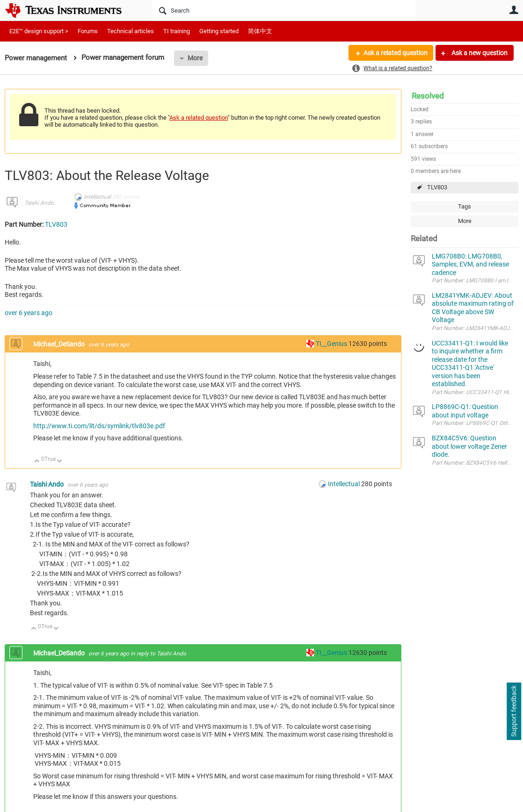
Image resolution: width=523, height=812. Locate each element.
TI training (177, 31)
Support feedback (514, 711)
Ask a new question (479, 53)
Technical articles (131, 31)
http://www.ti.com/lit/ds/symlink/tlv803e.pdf (99, 426)
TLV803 (437, 187)
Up (37, 462)
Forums (88, 31)
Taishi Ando (39, 203)
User (514, 10)
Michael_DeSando (60, 344)
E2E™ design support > (39, 31)
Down (60, 462)
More (195, 58)
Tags (465, 206)
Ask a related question (395, 53)
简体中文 (260, 31)
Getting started (219, 31)
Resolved (428, 96)
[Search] (284, 10)
